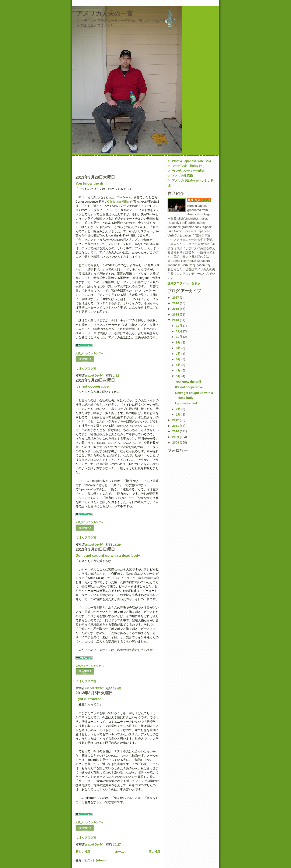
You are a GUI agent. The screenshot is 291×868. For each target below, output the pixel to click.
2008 (176, 442)
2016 (176, 303)
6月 (179, 359)
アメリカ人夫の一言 (105, 14)
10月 (179, 337)
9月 (179, 342)
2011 (176, 426)
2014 (176, 314)
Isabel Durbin (201, 200)
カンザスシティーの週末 (188, 171)
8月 (179, 348)
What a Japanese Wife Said (192, 161)
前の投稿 (154, 852)
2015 (176, 309)
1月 (179, 415)
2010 (176, 431)
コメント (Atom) (94, 860)
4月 (179, 370)
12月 (179, 326)
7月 (179, 354)
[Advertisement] (100, 165)
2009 (176, 437)
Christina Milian (119, 202)
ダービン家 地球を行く (188, 166)
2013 (176, 320)
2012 (176, 420)
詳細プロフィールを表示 (184, 283)
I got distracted (89, 699)
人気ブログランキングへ (90, 353)
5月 (179, 365)
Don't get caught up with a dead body (108, 555)
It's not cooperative (92, 386)
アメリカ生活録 (182, 176)
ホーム (119, 852)
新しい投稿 (83, 852)
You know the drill (91, 183)
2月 (179, 409)
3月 (179, 376)
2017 (176, 298)
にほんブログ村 (86, 369)
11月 (179, 331)
